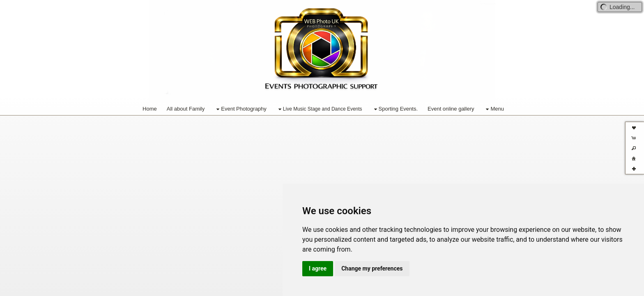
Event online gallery (451, 109)
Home (150, 109)
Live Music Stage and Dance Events (319, 109)
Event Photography (240, 109)
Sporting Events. (395, 109)
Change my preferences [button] (372, 268)
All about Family (186, 109)
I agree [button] (318, 268)
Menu (494, 109)
